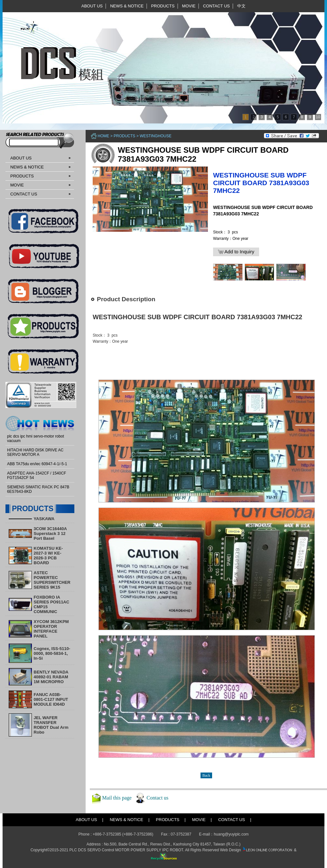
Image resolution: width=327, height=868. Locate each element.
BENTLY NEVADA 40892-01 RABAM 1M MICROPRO (51, 677)
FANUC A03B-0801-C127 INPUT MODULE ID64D (51, 699)
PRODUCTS (163, 6)
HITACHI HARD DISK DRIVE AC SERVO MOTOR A (35, 452)
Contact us (157, 798)
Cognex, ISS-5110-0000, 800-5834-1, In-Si (52, 653)
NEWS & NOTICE (127, 6)
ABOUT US (92, 6)
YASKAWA (44, 519)
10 (318, 117)
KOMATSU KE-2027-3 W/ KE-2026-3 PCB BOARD (48, 556)
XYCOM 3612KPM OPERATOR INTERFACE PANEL (51, 629)
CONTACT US (216, 6)
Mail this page (117, 798)
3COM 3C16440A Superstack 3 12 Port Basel (50, 533)
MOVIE (189, 6)
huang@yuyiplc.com (231, 834)
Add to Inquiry (236, 252)
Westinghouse (156, 136)
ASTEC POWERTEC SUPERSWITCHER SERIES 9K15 (52, 580)
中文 (241, 6)
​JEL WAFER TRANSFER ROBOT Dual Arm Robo (51, 725)
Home (103, 136)
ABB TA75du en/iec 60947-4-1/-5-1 (37, 464)
